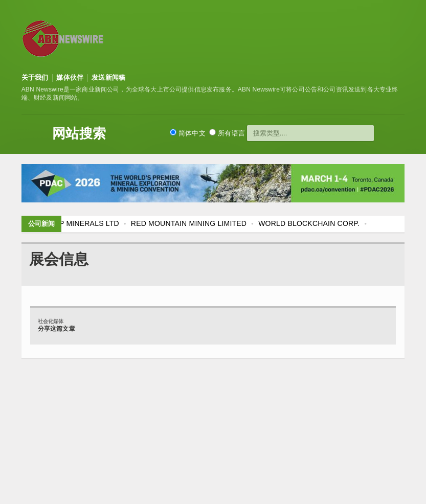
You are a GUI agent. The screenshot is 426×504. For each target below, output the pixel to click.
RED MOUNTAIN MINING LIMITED (189, 223)
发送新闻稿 (108, 77)
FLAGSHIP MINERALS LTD (74, 223)
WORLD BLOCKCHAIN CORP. (309, 223)
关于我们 (35, 77)
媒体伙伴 (70, 77)
